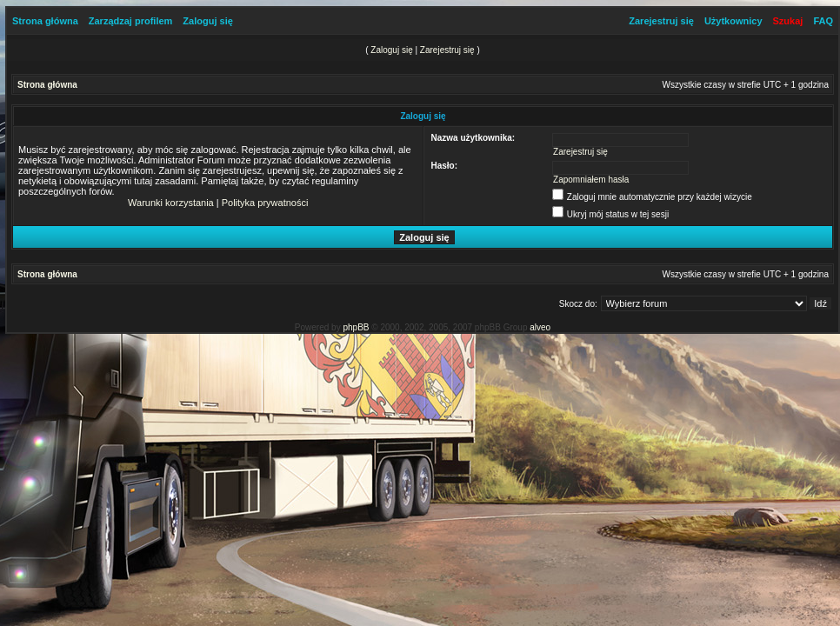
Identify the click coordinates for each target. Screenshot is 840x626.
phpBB (356, 327)
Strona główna (45, 21)
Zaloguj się (207, 21)
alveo (540, 327)
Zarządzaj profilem (131, 21)
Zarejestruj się (661, 21)
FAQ (823, 21)
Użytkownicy (733, 21)
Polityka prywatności (265, 203)
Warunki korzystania (171, 203)
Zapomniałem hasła (591, 180)
